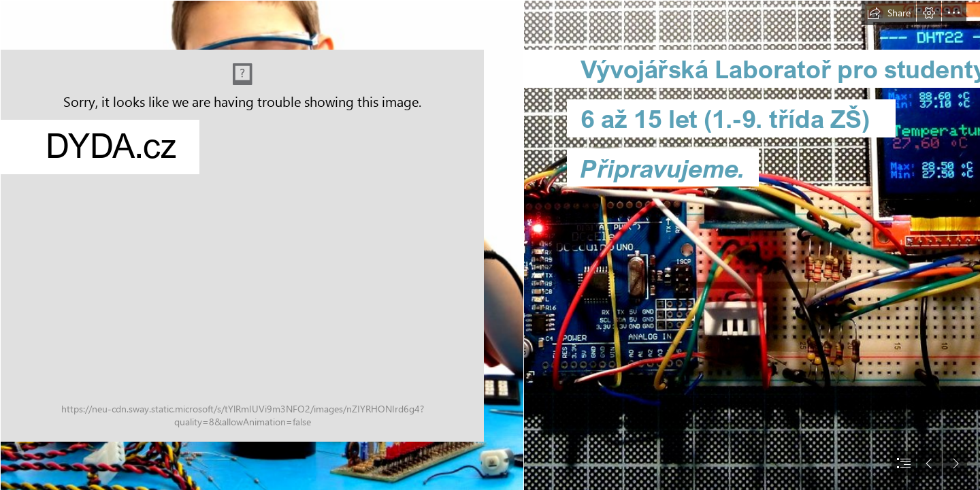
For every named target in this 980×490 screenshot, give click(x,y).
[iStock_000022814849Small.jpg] (261, 245)
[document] (490, 245)
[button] (889, 13)
